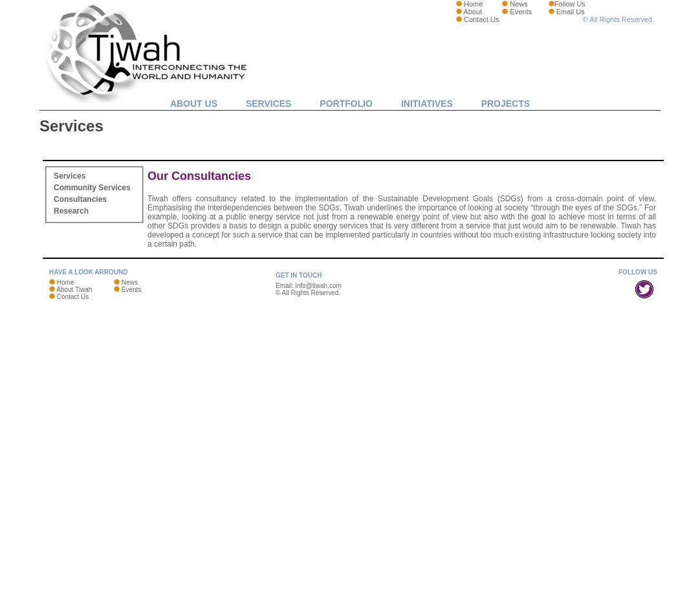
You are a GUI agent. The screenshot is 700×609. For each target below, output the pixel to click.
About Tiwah (74, 290)
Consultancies (80, 199)
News (519, 4)
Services (269, 104)
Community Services (92, 188)
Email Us (571, 12)
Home (473, 4)
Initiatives (427, 104)
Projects (506, 104)
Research (71, 211)
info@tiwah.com (319, 286)
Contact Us (481, 19)
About (473, 12)
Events (521, 12)
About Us (194, 104)
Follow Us (570, 4)
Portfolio (346, 104)
